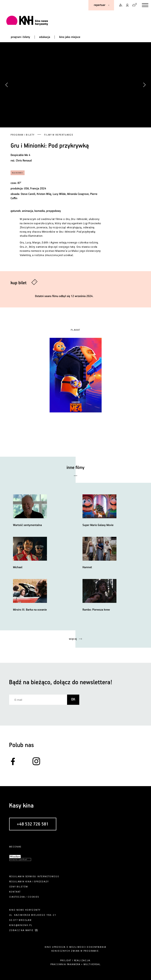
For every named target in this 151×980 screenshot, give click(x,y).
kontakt (15, 892)
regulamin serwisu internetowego (34, 877)
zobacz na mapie (21, 930)
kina (29, 882)
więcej (73, 639)
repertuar (100, 5)
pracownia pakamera (65, 964)
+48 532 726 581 (33, 824)
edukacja (45, 37)
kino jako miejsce (70, 37)
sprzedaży (41, 882)
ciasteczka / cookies (24, 897)
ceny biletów (19, 887)
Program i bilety (23, 135)
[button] (144, 85)
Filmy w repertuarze (59, 135)
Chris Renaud (24, 161)
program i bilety (20, 37)
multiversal (92, 964)
